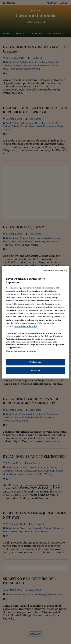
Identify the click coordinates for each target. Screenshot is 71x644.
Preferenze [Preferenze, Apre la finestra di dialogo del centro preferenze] (36, 362)
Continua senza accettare (53, 270)
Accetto (36, 370)
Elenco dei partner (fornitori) (21, 351)
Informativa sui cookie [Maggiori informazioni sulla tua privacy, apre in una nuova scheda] (26, 326)
